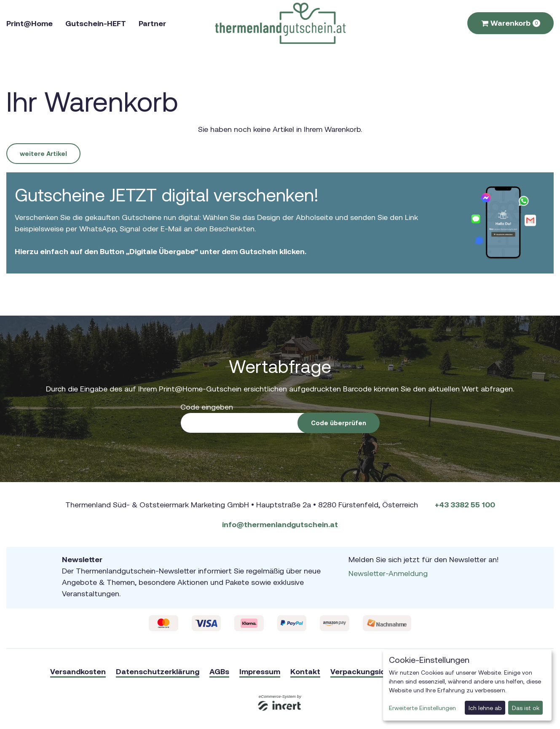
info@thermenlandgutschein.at (280, 524)
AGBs (219, 671)
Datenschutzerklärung (158, 671)
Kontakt (305, 671)
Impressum (260, 671)
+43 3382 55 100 (465, 505)
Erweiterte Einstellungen (422, 708)
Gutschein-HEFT (96, 23)
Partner (152, 23)
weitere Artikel (43, 154)
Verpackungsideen (365, 671)
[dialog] (467, 685)
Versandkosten (78, 671)
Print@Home (29, 23)
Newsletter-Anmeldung (388, 573)
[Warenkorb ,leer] (510, 23)
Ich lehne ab (485, 708)
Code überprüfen (339, 423)
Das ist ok (526, 708)
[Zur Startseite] (280, 23)
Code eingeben (207, 407)
